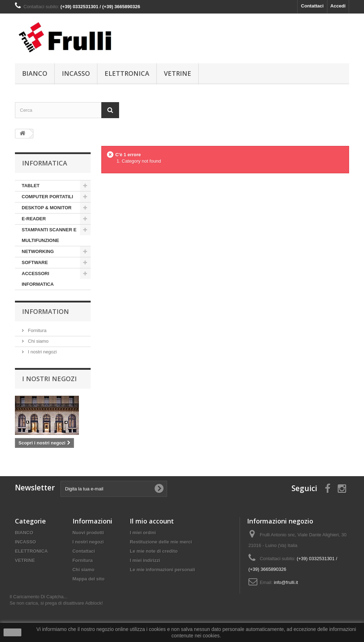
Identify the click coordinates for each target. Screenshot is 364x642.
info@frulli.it (286, 582)
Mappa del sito (89, 579)
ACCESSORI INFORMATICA (38, 279)
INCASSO (76, 73)
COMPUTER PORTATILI (47, 197)
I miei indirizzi (145, 560)
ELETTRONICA (127, 73)
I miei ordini (143, 533)
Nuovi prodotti (88, 533)
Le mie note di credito (154, 551)
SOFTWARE (35, 262)
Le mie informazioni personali (162, 570)
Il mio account (152, 521)
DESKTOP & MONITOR (47, 208)
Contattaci (312, 6)
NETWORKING (38, 251)
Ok (12, 632)
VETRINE (178, 73)
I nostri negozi (42, 352)
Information (45, 311)
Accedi (338, 6)
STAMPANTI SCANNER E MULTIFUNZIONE (49, 235)
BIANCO (35, 73)
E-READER (34, 219)
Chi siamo (38, 341)
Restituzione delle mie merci (161, 542)
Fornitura (37, 330)
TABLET (31, 186)
